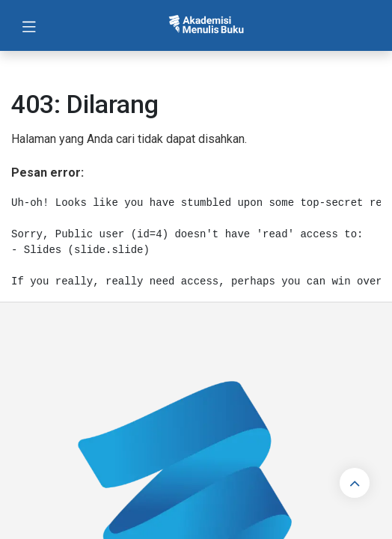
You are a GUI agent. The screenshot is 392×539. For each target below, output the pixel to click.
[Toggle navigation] (29, 25)
